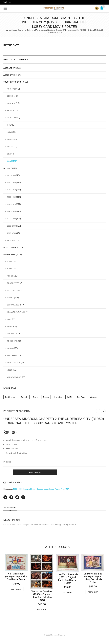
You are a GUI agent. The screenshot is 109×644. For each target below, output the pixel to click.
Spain (10, 154)
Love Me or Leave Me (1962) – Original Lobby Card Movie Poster (67, 579)
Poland (11, 147)
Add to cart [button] (16, 589)
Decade (40, 489)
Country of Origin (25, 30)
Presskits (12, 341)
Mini (9, 319)
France (11, 110)
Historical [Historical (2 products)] (58, 397)
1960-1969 (11, 197)
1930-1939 (11, 175)
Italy (9, 125)
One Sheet (12, 334)
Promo (10, 348)
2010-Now (11, 233)
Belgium (11, 96)
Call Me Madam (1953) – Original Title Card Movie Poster (16, 576)
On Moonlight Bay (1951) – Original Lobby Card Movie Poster (93, 578)
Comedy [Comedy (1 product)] (24, 397)
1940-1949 (11, 182)
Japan (10, 132)
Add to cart (35, 472)
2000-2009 (11, 226)
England (11, 103)
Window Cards (14, 377)
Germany (11, 118)
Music (10, 326)
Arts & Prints (10, 68)
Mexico (11, 139)
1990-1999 (11, 218)
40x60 (10, 269)
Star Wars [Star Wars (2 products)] (81, 397)
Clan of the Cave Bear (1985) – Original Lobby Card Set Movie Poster (42, 596)
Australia (12, 89)
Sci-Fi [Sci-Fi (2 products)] (69, 397)
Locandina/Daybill (16, 312)
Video (10, 370)
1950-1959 (17, 489)
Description (10, 508)
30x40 (10, 261)
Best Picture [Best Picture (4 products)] (10, 397)
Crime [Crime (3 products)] (35, 397)
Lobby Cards (49, 489)
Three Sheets (14, 363)
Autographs (9, 75)
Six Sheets (12, 355)
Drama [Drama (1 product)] (46, 397)
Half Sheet (12, 290)
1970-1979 (11, 204)
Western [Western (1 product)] (94, 397)
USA (35, 30)
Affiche (11, 276)
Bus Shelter (13, 283)
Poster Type (60, 489)
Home (7, 30)
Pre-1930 (11, 240)
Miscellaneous (11, 247)
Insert (10, 298)
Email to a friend (15, 482)
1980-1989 (11, 211)
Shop (14, 30)
